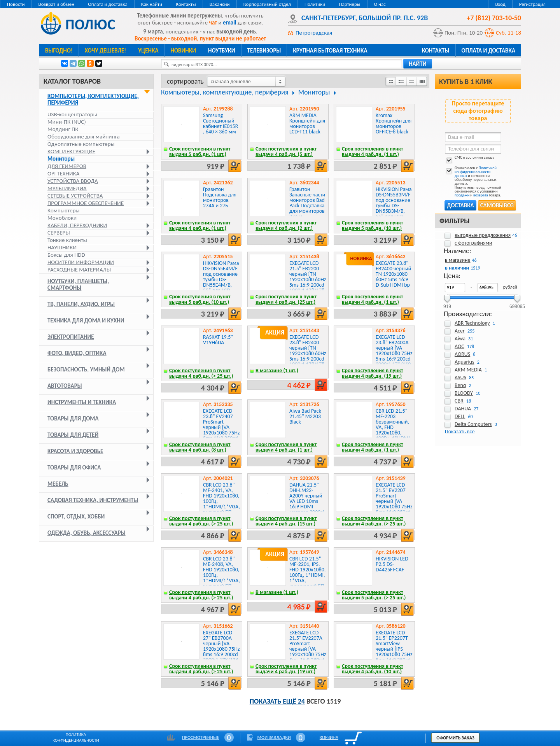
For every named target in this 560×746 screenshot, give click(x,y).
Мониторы (61, 159)
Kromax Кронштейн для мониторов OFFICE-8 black (394, 123)
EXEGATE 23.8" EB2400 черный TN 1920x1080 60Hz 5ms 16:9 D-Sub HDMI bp (393, 274)
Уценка (148, 51)
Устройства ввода (73, 181)
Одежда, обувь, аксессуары (87, 533)
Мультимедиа (67, 188)
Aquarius (464, 362)
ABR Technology (472, 323)
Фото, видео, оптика (77, 353)
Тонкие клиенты (67, 240)
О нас (380, 4)
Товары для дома (73, 419)
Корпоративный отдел (267, 4)
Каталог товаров (72, 81)
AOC (459, 346)
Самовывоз (497, 205)
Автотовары (65, 386)
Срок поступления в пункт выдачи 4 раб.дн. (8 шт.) (200, 447)
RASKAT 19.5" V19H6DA (218, 340)
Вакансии (220, 4)
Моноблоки (62, 218)
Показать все (460, 432)
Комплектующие (71, 151)
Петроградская (314, 33)
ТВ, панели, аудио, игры (81, 304)
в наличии (457, 268)
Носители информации (81, 262)
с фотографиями (473, 243)
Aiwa (460, 339)
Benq (460, 385)
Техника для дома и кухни (86, 320)
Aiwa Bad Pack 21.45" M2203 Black (305, 416)
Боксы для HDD (66, 255)
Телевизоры (264, 51)
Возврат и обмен (57, 4)
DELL (460, 416)
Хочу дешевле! (105, 51)
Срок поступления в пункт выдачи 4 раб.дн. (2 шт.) (286, 225)
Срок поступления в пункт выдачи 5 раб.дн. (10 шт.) (373, 225)
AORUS (462, 354)
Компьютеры (64, 210)
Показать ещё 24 (277, 701)
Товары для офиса (74, 468)
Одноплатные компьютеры (81, 144)
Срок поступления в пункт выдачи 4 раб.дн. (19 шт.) (373, 373)
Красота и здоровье (75, 451)
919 (447, 304)
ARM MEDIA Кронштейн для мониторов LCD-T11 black (307, 123)
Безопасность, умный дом (86, 369)
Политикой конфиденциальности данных (476, 172)
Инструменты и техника (82, 402)
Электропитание (71, 337)
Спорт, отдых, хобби (76, 517)
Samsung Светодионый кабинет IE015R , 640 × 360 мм (220, 123)
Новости (16, 4)
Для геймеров (67, 166)
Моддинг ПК (63, 129)
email (230, 23)
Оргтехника (63, 173)
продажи (462, 195)
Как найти (152, 4)
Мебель (58, 484)
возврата (481, 195)
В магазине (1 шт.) (277, 370)
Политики (315, 4)
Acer (460, 331)
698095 (517, 304)
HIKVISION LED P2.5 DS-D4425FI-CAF (392, 564)
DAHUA (463, 409)
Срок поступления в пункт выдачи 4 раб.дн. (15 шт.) (286, 521)
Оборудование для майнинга (84, 137)
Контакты (186, 4)
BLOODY (464, 393)
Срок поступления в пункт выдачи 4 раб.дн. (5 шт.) (286, 151)
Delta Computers (473, 424)
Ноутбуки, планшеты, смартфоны (78, 285)
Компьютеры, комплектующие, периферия (93, 99)
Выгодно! (59, 51)
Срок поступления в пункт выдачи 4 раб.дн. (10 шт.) (373, 669)
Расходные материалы (79, 270)
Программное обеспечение (86, 203)
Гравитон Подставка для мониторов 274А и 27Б (220, 197)
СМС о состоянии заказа (470, 159)
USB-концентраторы (72, 114)
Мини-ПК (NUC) (67, 122)
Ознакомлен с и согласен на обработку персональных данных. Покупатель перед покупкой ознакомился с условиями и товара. (473, 182)
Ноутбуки (222, 51)
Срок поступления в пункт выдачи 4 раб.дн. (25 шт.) (286, 299)
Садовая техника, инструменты (93, 500)
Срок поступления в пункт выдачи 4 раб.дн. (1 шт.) (373, 151)
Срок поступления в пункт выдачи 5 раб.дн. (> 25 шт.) (374, 595)
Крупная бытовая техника (330, 51)
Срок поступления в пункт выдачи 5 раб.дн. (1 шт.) (200, 151)
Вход (500, 4)
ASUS (460, 377)
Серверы (59, 233)
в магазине (458, 260)
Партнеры (349, 4)
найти (418, 64)
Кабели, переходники (77, 225)
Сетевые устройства (75, 196)
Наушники (62, 247)
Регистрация (532, 4)
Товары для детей (73, 435)
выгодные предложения (483, 235)
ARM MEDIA (468, 370)
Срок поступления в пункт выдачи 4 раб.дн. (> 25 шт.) (201, 373)
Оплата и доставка (108, 4)
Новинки (183, 51)
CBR (459, 401)
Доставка (460, 205)
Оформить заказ (455, 738)
